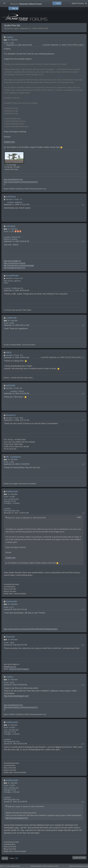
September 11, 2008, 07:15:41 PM (16, 204)
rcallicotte (11, 318)
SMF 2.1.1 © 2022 (5, 866)
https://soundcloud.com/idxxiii (15, 263)
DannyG (10, 637)
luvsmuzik (11, 601)
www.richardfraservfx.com (13, 179)
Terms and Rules (77, 866)
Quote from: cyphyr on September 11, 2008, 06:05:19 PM (27, 518)
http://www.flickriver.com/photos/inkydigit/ (19, 265)
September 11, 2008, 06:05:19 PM (19, 45)
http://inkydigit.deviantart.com (15, 268)
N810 (9, 352)
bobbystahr (12, 491)
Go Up (5, 858)
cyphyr (10, 37)
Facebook (50, 866)
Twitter (19, 669)
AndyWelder (12, 276)
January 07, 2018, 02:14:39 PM (15, 802)
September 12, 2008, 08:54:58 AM (16, 290)
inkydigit (11, 226)
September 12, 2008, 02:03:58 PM (16, 393)
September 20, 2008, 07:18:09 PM (16, 464)
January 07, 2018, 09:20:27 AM (15, 744)
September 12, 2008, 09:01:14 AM (16, 325)
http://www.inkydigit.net (12, 261)
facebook (13, 669)
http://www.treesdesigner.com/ (16, 696)
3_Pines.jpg (10, 165)
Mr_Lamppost (13, 457)
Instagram (25, 669)
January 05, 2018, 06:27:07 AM (15, 609)
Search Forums (79, 3)
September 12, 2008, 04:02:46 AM (16, 241)
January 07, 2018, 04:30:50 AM (15, 685)
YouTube (56, 866)
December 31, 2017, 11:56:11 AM (16, 513)
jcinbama (11, 197)
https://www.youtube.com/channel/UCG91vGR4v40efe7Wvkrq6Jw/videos (31, 629)
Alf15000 (11, 386)
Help (70, 866)
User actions (79, 858)
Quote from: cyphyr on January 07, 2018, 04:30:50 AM (26, 806)
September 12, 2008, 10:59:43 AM (16, 357)
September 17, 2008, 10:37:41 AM (16, 420)
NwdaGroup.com (10, 667)
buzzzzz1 (11, 415)
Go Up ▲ (85, 866)
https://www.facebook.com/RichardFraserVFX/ (21, 182)
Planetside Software (36, 866)
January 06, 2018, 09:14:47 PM (15, 645)
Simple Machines (15, 866)
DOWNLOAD (9, 142)
